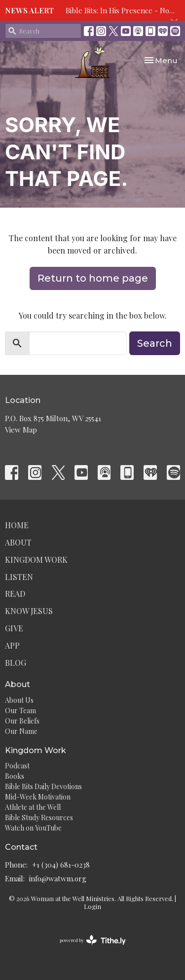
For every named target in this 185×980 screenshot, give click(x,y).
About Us (19, 700)
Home (17, 525)
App (12, 645)
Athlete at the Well (33, 807)
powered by (93, 940)
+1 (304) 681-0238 (61, 865)
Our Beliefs (22, 721)
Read (15, 594)
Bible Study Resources (39, 817)
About (18, 542)
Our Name (21, 731)
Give (14, 628)
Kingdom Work (36, 560)
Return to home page (93, 278)
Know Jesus (29, 611)
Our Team (20, 710)
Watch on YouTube (33, 828)
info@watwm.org (58, 878)
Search (155, 343)
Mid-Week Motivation (38, 797)
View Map (21, 430)
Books (15, 776)
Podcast (17, 766)
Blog (16, 663)
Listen (19, 577)
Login (92, 906)
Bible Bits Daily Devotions (43, 786)
